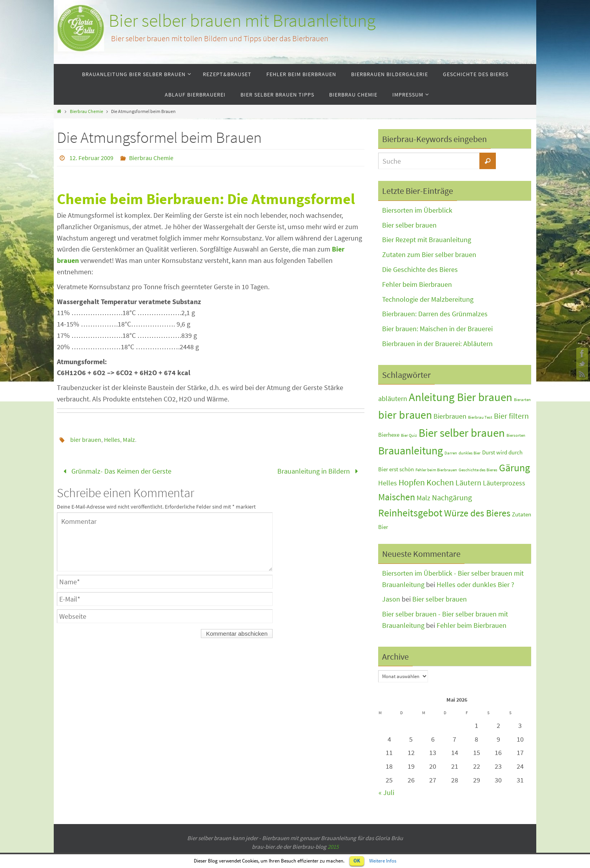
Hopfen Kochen (426, 482)
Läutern (468, 482)
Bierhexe (389, 435)
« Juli (386, 792)
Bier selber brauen (409, 225)
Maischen (397, 497)
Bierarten (522, 400)
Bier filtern (511, 416)
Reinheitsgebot (410, 513)
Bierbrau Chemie (86, 111)
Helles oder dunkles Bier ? (475, 584)
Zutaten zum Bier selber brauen (429, 254)
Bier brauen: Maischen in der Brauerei (437, 329)
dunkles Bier (470, 453)
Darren (451, 453)
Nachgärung (452, 497)
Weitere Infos (383, 861)
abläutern (393, 399)
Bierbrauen (450, 416)
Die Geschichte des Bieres (420, 269)
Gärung (514, 468)
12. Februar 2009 (91, 158)
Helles (112, 439)
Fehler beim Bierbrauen (417, 284)
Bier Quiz (409, 435)
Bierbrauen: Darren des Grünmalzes (435, 314)
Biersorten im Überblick (417, 210)
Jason (391, 599)
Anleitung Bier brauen (461, 397)
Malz (129, 439)
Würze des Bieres (477, 513)
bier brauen (86, 439)
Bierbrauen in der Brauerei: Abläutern (437, 344)
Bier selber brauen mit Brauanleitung (242, 21)
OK (357, 861)
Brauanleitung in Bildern (319, 471)
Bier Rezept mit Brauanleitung (427, 240)
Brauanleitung (411, 451)
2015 (333, 847)
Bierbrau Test (480, 417)
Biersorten (516, 435)
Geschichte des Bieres (478, 470)
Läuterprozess (504, 483)
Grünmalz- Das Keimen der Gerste (116, 471)
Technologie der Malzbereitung (428, 299)
